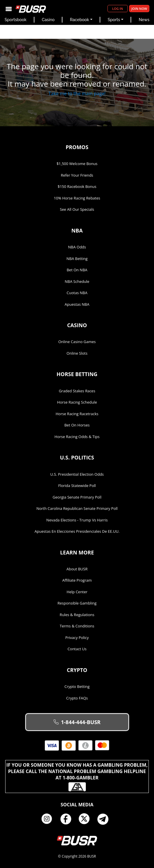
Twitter (86, 819)
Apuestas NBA (77, 304)
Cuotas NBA (77, 293)
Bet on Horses (77, 425)
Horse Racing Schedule (77, 402)
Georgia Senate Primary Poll (77, 497)
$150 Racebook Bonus (77, 186)
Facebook (68, 819)
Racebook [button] (79, 20)
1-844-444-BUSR (77, 722)
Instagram (49, 819)
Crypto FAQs (77, 698)
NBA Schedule (77, 281)
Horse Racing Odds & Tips (77, 437)
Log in (117, 9)
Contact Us (77, 649)
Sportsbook (16, 20)
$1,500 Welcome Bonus (77, 164)
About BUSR (77, 569)
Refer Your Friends (77, 175)
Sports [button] (114, 20)
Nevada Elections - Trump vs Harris (77, 520)
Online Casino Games (77, 342)
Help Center (77, 592)
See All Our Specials (77, 209)
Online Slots (77, 353)
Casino (48, 20)
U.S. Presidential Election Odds (77, 474)
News (144, 20)
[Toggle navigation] (9, 9)
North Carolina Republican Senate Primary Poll (77, 508)
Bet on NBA (77, 270)
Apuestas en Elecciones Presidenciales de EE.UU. (77, 531)
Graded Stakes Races (77, 391)
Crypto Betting (77, 686)
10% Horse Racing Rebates (77, 198)
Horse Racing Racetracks (77, 414)
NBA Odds (77, 247)
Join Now (139, 9)
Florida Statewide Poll (77, 486)
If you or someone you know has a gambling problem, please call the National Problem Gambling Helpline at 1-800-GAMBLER (77, 777)
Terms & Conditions (77, 626)
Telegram (105, 819)
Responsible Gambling (77, 603)
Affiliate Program (77, 580)
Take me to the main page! (77, 94)
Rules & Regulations (77, 615)
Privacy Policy (77, 638)
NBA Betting (77, 259)
